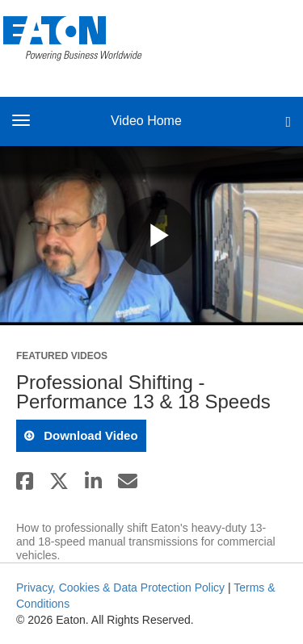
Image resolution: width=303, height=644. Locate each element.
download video (89, 435)
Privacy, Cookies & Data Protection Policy (120, 588)
